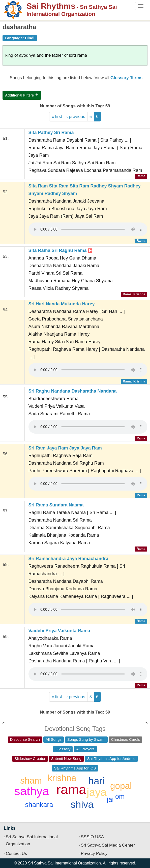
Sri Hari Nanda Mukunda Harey (62, 304)
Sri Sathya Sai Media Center (108, 845)
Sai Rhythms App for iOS (75, 768)
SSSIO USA (93, 837)
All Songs (54, 739)
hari (96, 781)
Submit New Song (66, 759)
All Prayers (85, 749)
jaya (97, 792)
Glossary (63, 749)
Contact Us (16, 854)
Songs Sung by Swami (86, 739)
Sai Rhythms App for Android (111, 759)
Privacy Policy (94, 854)
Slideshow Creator (30, 759)
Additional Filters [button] (19, 95)
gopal (121, 786)
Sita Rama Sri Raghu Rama (60, 250)
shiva (82, 804)
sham (31, 780)
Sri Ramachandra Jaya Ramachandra (68, 559)
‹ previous (76, 117)
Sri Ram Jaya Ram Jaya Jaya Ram (65, 448)
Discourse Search (25, 739)
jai (110, 799)
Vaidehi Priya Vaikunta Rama (59, 631)
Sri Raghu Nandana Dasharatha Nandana (73, 391)
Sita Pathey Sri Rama (51, 133)
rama (71, 789)
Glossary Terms (126, 78)
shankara (39, 805)
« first (57, 117)
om (120, 796)
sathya (32, 791)
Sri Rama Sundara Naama (56, 505)
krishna (62, 778)
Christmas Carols (125, 739)
